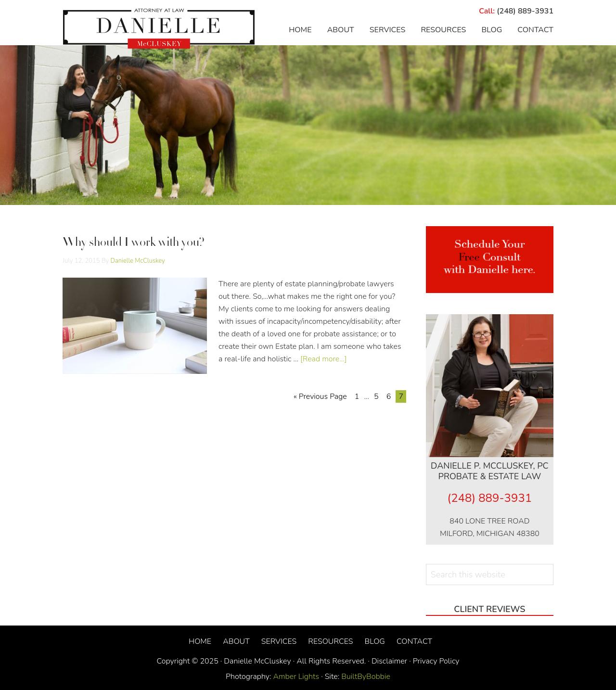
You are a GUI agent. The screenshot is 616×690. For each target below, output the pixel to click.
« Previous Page (320, 396)
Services (279, 641)
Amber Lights (296, 677)
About (236, 641)
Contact (414, 641)
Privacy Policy (436, 661)
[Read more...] (324, 359)
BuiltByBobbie (365, 677)
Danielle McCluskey (159, 29)
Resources (330, 641)
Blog (374, 641)
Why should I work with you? (134, 243)
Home (200, 641)
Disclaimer (389, 661)
